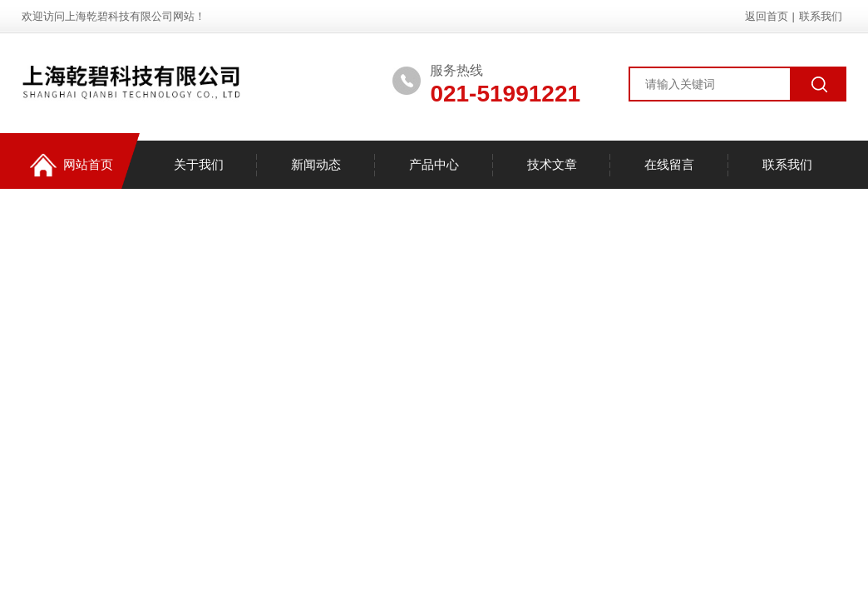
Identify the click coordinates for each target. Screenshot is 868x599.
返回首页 (767, 16)
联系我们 (821, 16)
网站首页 (72, 165)
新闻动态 (316, 164)
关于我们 (199, 164)
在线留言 (669, 164)
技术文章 (552, 164)
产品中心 (434, 164)
